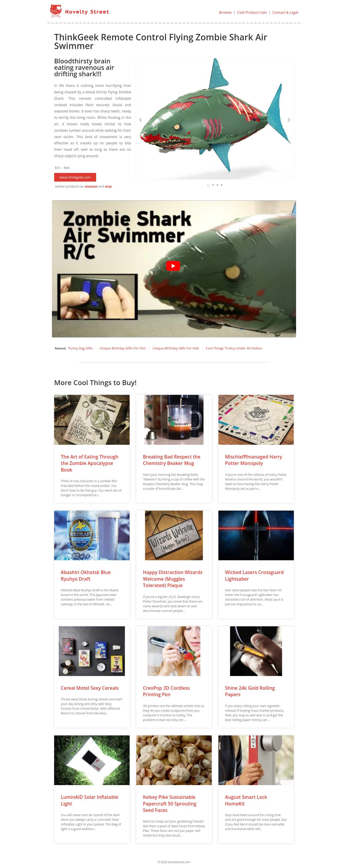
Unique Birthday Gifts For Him (123, 348)
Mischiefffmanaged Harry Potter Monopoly (254, 460)
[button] (75, 177)
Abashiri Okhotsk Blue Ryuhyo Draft (86, 575)
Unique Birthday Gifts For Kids (176, 348)
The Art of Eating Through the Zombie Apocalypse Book (90, 463)
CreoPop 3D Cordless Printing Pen (166, 691)
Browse (225, 12)
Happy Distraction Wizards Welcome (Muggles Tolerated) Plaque (173, 579)
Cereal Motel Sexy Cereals (90, 688)
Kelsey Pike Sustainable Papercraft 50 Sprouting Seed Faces (170, 804)
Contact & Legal (285, 12)
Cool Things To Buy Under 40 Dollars (234, 348)
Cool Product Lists (252, 12)
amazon (91, 186)
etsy (108, 186)
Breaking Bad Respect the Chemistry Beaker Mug (172, 460)
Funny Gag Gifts (81, 348)
